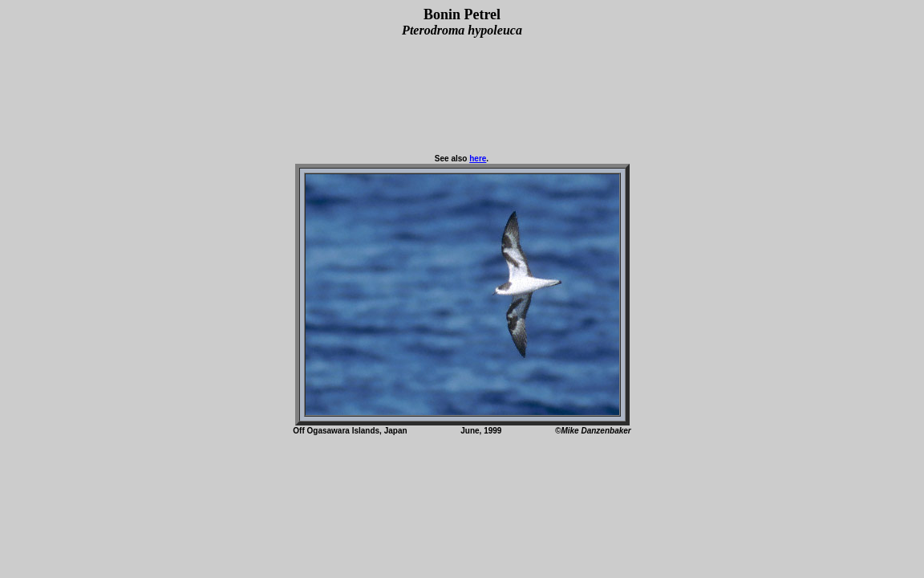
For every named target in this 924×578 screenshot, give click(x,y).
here (478, 159)
